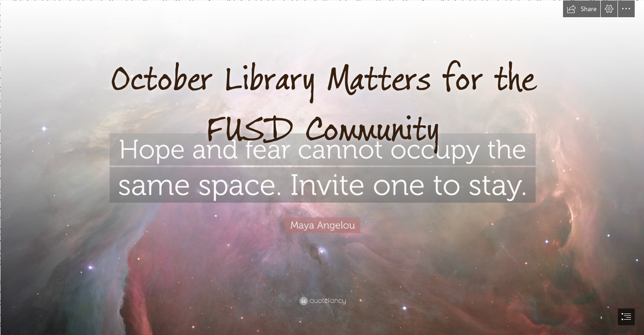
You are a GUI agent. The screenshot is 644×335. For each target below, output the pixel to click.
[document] (322, 167)
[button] (582, 9)
